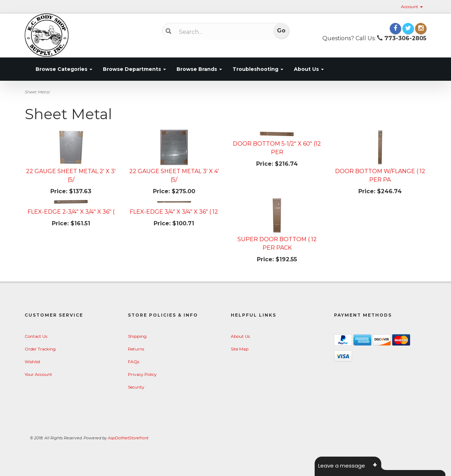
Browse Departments (134, 69)
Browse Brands (199, 69)
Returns (136, 349)
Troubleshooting (258, 69)
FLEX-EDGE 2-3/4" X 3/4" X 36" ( (71, 212)
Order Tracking (40, 349)
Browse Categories (64, 69)
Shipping (137, 336)
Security (136, 387)
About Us (309, 69)
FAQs (134, 362)
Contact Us (36, 336)
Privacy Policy (142, 374)
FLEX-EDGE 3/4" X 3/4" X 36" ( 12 (174, 212)
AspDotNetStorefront (128, 438)
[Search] (220, 32)
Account (412, 7)
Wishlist (33, 362)
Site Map (240, 349)
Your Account (38, 374)
